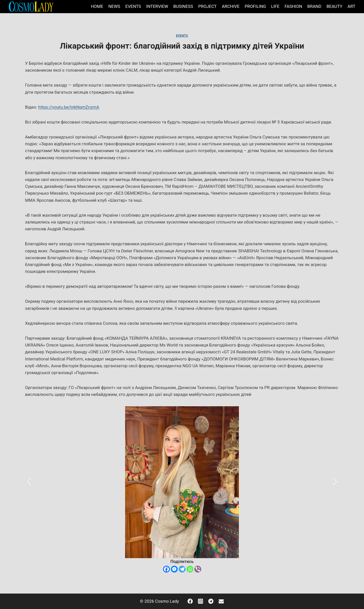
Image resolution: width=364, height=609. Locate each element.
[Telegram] (182, 569)
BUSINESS (183, 6)
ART (351, 6)
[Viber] (198, 569)
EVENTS (133, 6)
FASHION (293, 6)
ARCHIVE (231, 6)
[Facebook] (166, 569)
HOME (97, 6)
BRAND (314, 6)
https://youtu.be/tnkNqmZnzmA (69, 107)
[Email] (221, 601)
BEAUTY (335, 6)
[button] (29, 482)
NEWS (114, 6)
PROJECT (207, 6)
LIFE (275, 6)
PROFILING (255, 6)
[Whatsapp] (190, 569)
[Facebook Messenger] (174, 569)
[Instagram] (201, 601)
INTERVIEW (157, 6)
